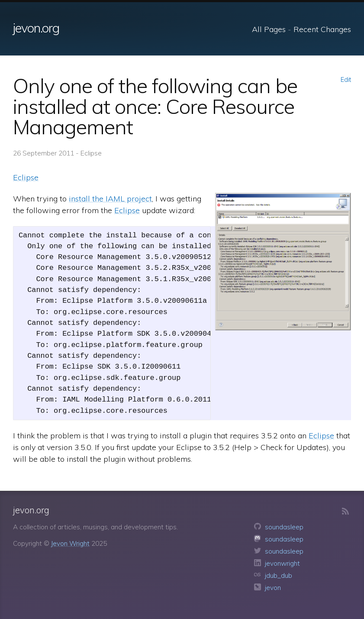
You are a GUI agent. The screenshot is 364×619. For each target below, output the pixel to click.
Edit (346, 80)
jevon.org (36, 28)
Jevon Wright (70, 543)
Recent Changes (322, 29)
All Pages (269, 29)
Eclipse (26, 177)
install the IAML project (110, 199)
